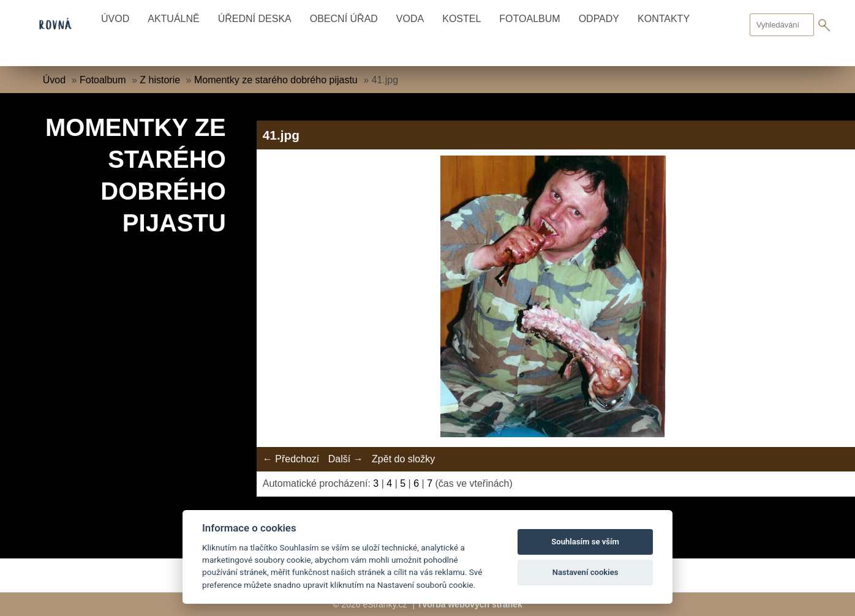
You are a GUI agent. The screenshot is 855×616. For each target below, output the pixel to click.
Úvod (115, 19)
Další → (346, 459)
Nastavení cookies (586, 572)
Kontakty (664, 19)
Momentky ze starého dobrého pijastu (276, 80)
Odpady (599, 19)
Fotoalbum (529, 19)
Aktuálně (173, 19)
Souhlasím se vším (585, 542)
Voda (410, 19)
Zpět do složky (403, 459)
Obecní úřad (344, 19)
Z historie (160, 80)
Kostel (461, 19)
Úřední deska (255, 19)
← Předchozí (291, 459)
